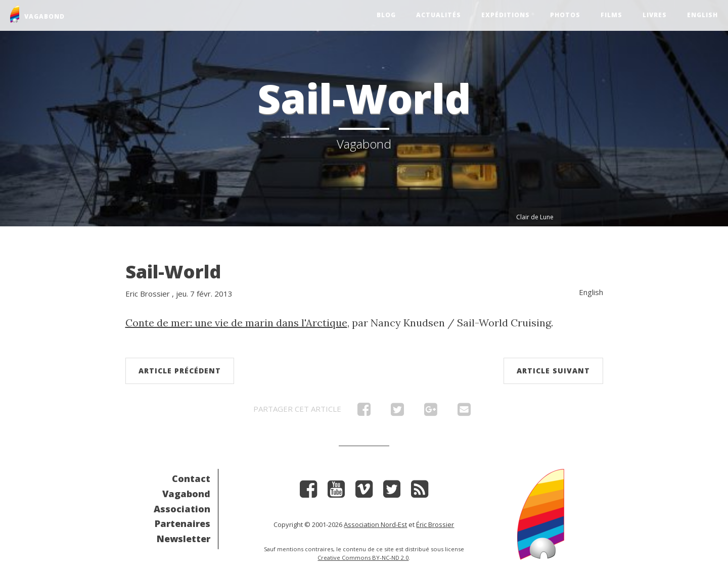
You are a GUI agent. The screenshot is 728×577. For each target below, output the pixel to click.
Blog (386, 15)
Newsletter (184, 539)
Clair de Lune (535, 217)
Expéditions (506, 15)
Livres (655, 15)
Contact (191, 478)
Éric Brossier (435, 524)
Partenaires (183, 523)
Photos (565, 15)
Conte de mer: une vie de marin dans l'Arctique (236, 323)
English (702, 15)
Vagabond (186, 494)
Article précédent (180, 371)
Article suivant (553, 371)
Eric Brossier (148, 294)
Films (611, 15)
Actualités (439, 15)
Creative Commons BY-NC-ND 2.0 (363, 558)
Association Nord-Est (375, 524)
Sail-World (173, 272)
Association (182, 509)
